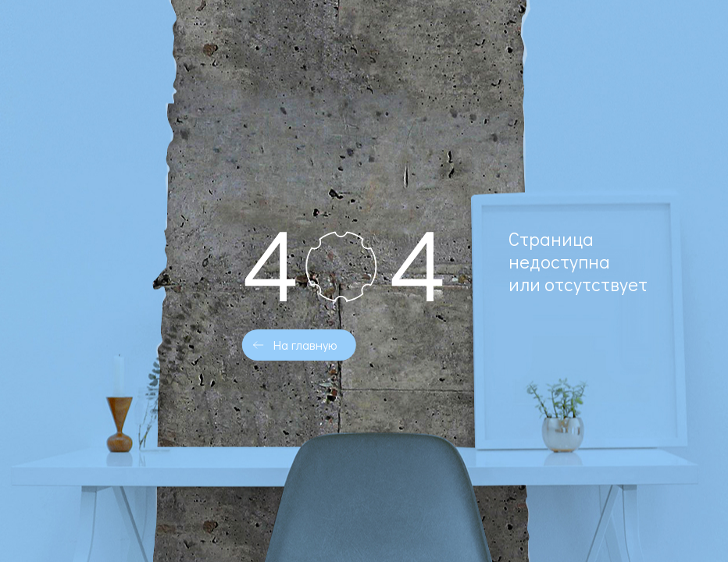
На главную (305, 345)
